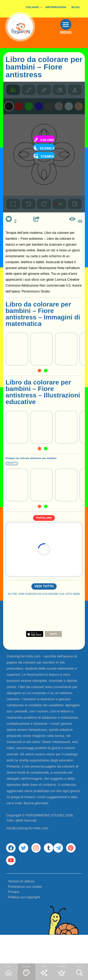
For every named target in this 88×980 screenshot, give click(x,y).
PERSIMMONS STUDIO (45, 832)
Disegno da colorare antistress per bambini (40, 464)
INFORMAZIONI (56, 7)
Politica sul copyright (24, 927)
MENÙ (72, 43)
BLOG (76, 7)
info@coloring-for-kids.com (27, 845)
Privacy (14, 921)
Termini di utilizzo (21, 911)
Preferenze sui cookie (25, 916)
